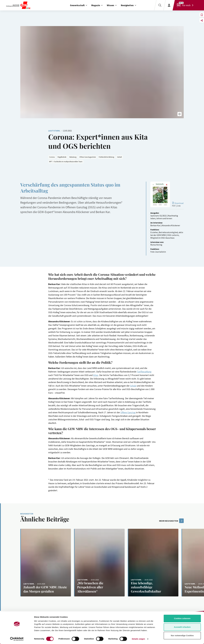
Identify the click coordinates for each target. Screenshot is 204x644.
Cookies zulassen (182, 618)
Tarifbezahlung (144, 372)
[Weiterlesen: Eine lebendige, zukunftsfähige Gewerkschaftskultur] (153, 563)
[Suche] (160, 5)
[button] (180, 114)
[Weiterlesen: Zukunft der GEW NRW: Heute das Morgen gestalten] (46, 563)
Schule (133, 386)
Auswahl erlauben (182, 627)
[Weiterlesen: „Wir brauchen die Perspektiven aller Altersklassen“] (99, 563)
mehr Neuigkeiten (171, 521)
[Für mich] (186, 5)
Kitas (96, 375)
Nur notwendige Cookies (182, 635)
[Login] (169, 5)
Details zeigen (138, 639)
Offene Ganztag (128, 412)
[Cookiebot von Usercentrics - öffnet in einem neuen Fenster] (17, 639)
